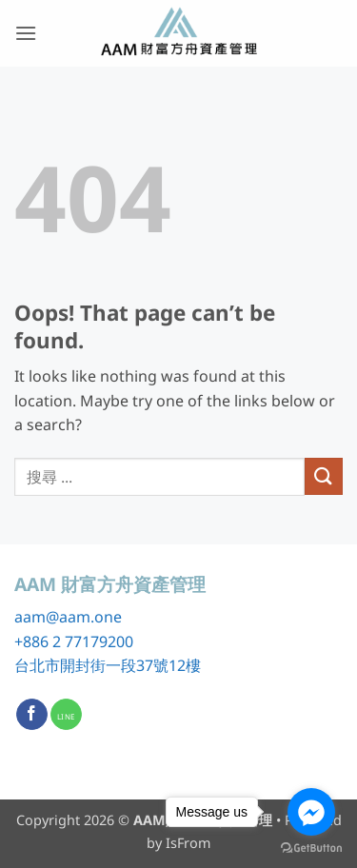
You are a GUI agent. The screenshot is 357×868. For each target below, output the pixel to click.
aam (30, 617)
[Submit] (324, 476)
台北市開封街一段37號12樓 (108, 665)
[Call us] (66, 715)
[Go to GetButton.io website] (311, 848)
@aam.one (84, 617)
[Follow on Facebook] (32, 715)
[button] (26, 33)
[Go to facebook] (311, 812)
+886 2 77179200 (74, 641)
